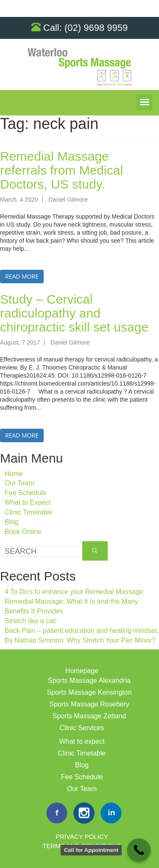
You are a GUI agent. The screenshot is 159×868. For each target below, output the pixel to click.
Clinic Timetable (29, 512)
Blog (11, 522)
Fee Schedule (26, 493)
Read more (22, 276)
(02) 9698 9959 (96, 28)
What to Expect (28, 502)
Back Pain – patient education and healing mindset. (82, 631)
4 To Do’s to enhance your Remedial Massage (74, 592)
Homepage (82, 671)
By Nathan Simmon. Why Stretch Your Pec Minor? (80, 640)
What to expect (82, 741)
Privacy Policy (82, 837)
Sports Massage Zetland (89, 716)
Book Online (23, 532)
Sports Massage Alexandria (89, 680)
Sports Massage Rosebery (89, 704)
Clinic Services (82, 728)
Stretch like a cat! (31, 621)
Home (14, 474)
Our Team (20, 483)
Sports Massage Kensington (89, 692)
